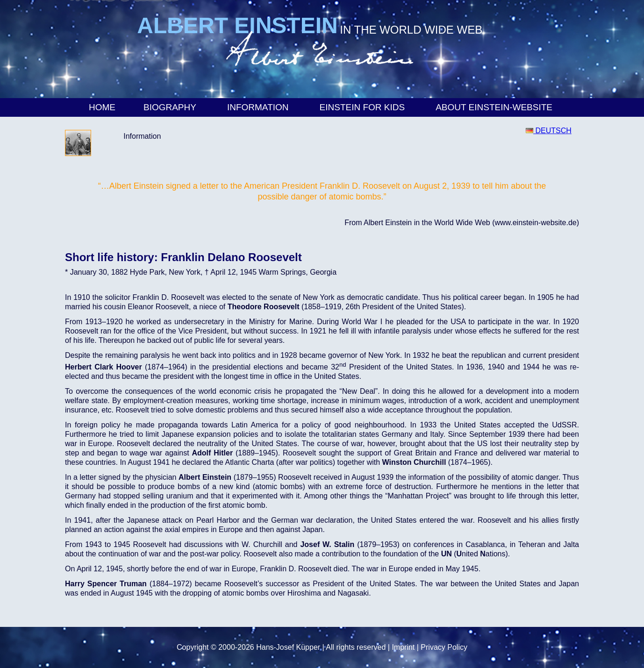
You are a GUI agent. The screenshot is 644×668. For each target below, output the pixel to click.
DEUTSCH (549, 131)
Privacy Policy (444, 647)
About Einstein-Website (495, 107)
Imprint (403, 647)
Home (102, 107)
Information (259, 107)
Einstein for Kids (364, 107)
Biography (171, 107)
